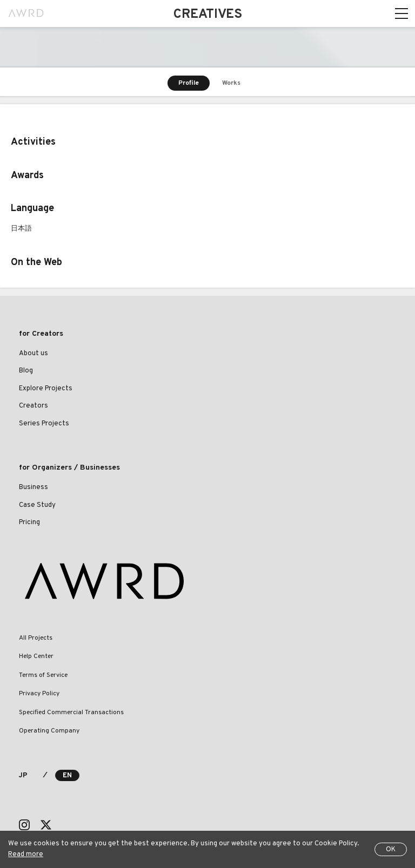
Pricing (29, 523)
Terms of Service (43, 675)
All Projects (36, 638)
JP (23, 776)
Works (231, 83)
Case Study (37, 505)
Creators (34, 406)
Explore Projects (46, 389)
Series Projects (44, 424)
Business (34, 487)
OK (391, 850)
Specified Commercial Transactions (71, 713)
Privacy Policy (39, 694)
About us (34, 354)
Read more (26, 855)
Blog (26, 371)
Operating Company (49, 731)
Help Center (36, 656)
